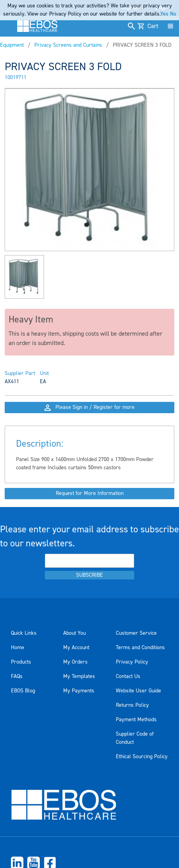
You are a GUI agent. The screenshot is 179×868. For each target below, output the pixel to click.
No (173, 14)
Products (21, 662)
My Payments (79, 691)
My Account (76, 648)
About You (74, 633)
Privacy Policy (132, 662)
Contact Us (128, 676)
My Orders (75, 662)
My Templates (79, 676)
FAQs (17, 676)
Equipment (12, 45)
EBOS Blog (23, 691)
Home (18, 648)
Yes (164, 14)
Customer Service (136, 633)
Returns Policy (132, 705)
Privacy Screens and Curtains (68, 45)
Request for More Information (90, 493)
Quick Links (24, 633)
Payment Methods (136, 720)
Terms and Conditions (140, 648)
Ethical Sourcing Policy (142, 757)
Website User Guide (138, 691)
